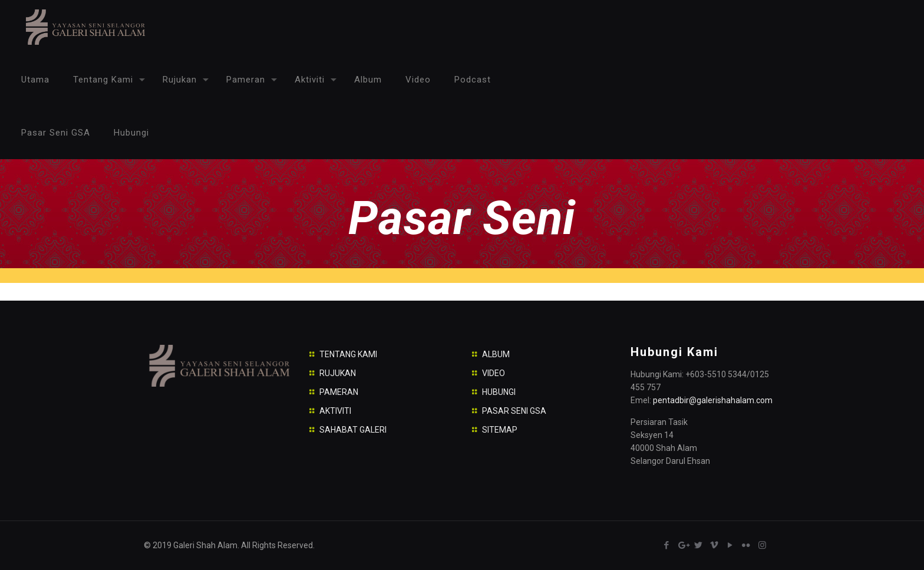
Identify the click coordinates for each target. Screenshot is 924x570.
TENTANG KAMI (348, 354)
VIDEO (494, 373)
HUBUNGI (499, 392)
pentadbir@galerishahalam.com (713, 400)
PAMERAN (339, 392)
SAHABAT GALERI (353, 430)
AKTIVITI (335, 411)
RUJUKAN (338, 373)
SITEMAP (500, 430)
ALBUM (496, 354)
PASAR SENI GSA (514, 411)
